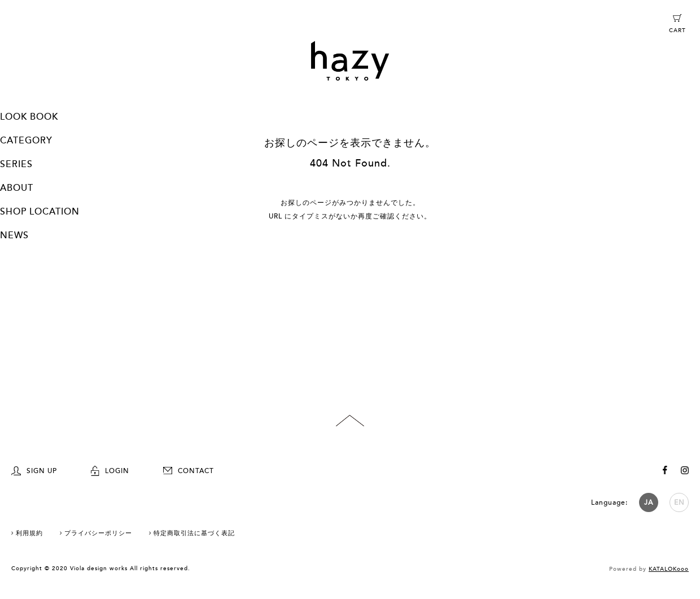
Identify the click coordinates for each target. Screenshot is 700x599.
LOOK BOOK (29, 117)
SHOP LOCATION (40, 212)
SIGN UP (34, 471)
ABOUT (17, 188)
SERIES (16, 164)
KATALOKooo (669, 569)
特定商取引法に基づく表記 (194, 533)
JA (649, 502)
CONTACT (189, 471)
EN (679, 502)
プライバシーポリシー (98, 533)
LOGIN (110, 471)
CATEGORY (26, 141)
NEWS (14, 235)
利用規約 (29, 533)
